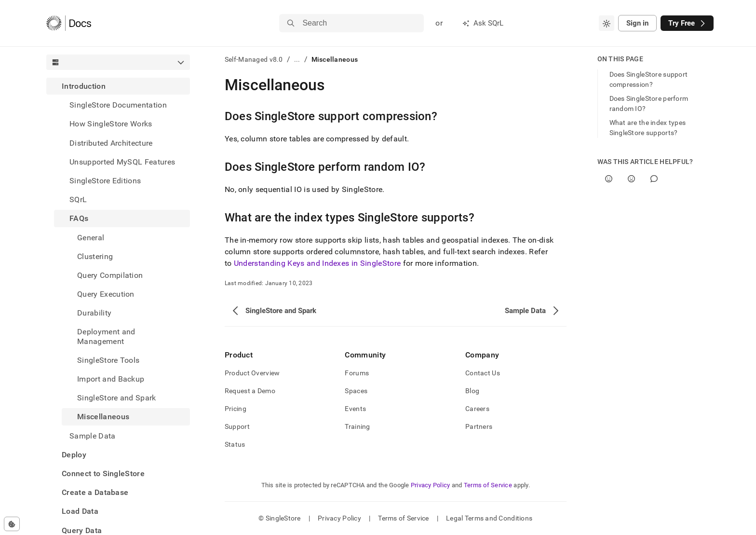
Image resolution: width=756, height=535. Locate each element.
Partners (479, 426)
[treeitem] (118, 261)
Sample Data (93, 436)
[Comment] (654, 179)
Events (355, 409)
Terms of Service (488, 485)
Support (237, 426)
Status (235, 444)
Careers (477, 409)
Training (357, 426)
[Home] (69, 23)
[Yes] (609, 179)
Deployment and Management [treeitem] (106, 336)
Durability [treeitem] (94, 313)
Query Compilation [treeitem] (110, 275)
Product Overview (252, 373)
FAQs (79, 218)
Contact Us (483, 373)
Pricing (236, 409)
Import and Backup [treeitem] (111, 379)
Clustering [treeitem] (95, 256)
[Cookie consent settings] (12, 524)
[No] (631, 179)
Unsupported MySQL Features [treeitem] (122, 162)
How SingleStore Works (111, 124)
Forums (357, 373)
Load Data (80, 511)
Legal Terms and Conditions (489, 518)
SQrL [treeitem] (78, 199)
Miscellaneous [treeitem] (103, 417)
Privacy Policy (431, 485)
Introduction (84, 86)
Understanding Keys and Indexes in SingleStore (317, 263)
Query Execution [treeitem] (106, 294)
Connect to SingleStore (103, 473)
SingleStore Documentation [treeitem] (118, 105)
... (297, 59)
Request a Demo (250, 391)
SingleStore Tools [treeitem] (108, 360)
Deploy (74, 455)
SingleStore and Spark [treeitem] (117, 398)
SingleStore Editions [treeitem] (105, 181)
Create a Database (95, 492)
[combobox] (607, 23)
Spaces (356, 391)
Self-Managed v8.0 (254, 59)
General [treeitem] (91, 238)
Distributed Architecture (111, 143)
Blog (472, 391)
